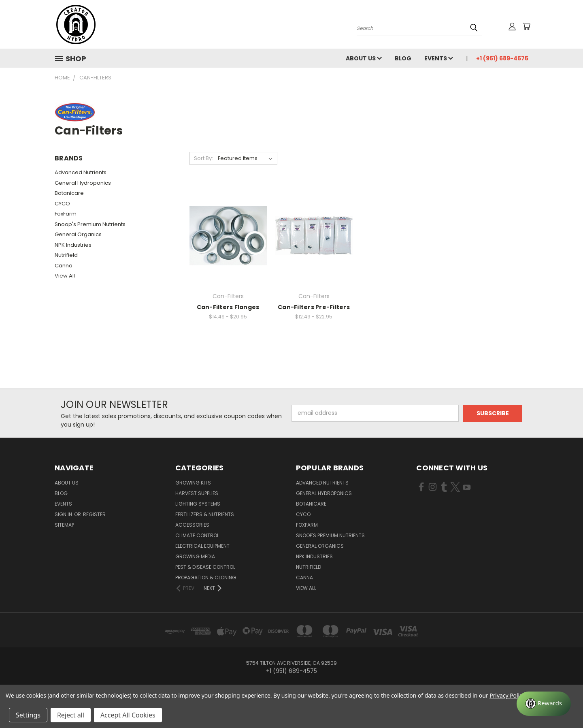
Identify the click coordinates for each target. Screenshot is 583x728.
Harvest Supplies (197, 493)
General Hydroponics (83, 183)
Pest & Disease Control (205, 567)
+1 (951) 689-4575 (502, 58)
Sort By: (203, 158)
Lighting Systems (198, 504)
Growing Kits (193, 483)
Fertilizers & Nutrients (205, 514)
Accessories (192, 525)
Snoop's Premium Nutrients (90, 224)
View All (65, 276)
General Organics (78, 234)
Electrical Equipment (202, 546)
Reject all (71, 715)
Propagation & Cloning (206, 577)
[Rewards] (544, 704)
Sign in (64, 514)
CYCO (62, 204)
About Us (364, 58)
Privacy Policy (507, 695)
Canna (64, 266)
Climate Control (197, 535)
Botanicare (69, 193)
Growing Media (195, 556)
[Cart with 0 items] (526, 26)
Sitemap (64, 525)
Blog (403, 58)
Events (439, 58)
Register (94, 514)
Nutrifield (66, 255)
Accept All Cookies (128, 715)
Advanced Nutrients (81, 172)
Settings (28, 715)
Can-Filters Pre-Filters (314, 307)
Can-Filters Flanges (228, 307)
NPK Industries (73, 245)
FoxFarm (66, 214)
